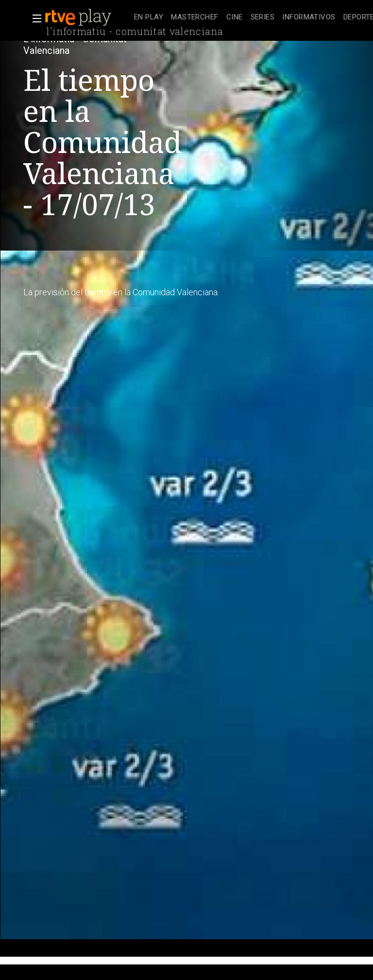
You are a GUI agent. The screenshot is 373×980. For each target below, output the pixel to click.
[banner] (87, 17)
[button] (34, 18)
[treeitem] (149, 18)
